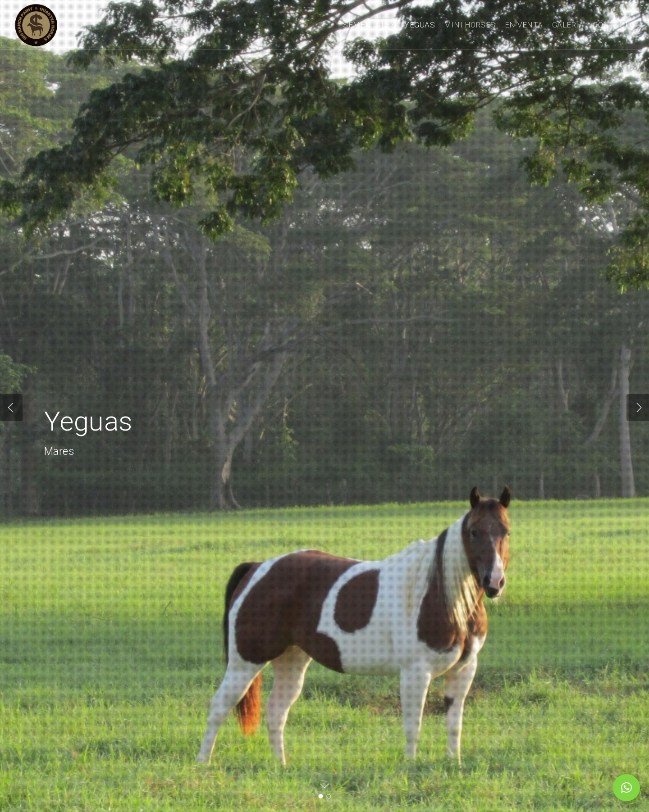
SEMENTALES (369, 25)
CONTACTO (614, 25)
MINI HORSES (470, 25)
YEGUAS (420, 25)
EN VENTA (524, 25)
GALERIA (568, 25)
